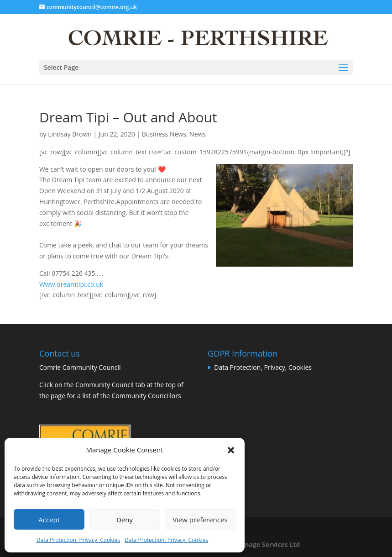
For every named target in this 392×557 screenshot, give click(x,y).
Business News (164, 134)
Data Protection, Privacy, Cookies (78, 540)
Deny (125, 520)
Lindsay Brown (70, 134)
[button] (231, 450)
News (198, 134)
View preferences (200, 520)
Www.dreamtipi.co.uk (71, 284)
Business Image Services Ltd (255, 544)
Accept (49, 520)
